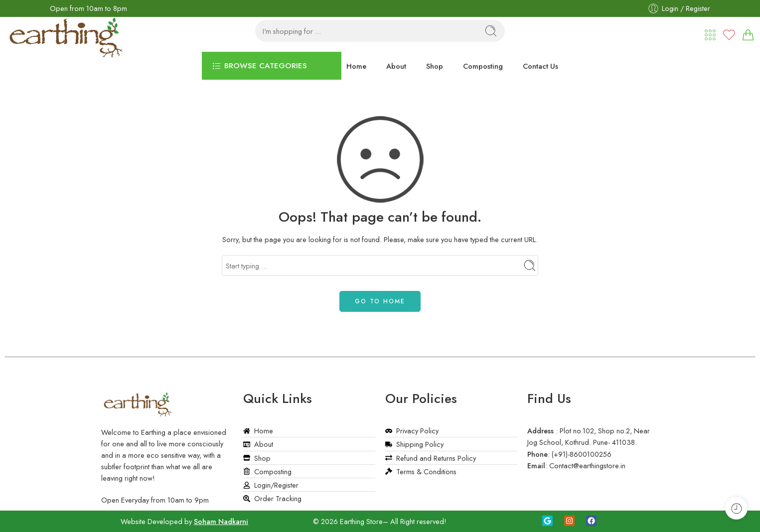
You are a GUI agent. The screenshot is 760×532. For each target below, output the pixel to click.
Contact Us (540, 66)
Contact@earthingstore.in (587, 465)
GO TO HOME (380, 301)
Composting (483, 66)
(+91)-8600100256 (582, 454)
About (396, 66)
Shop (435, 66)
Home (356, 66)
